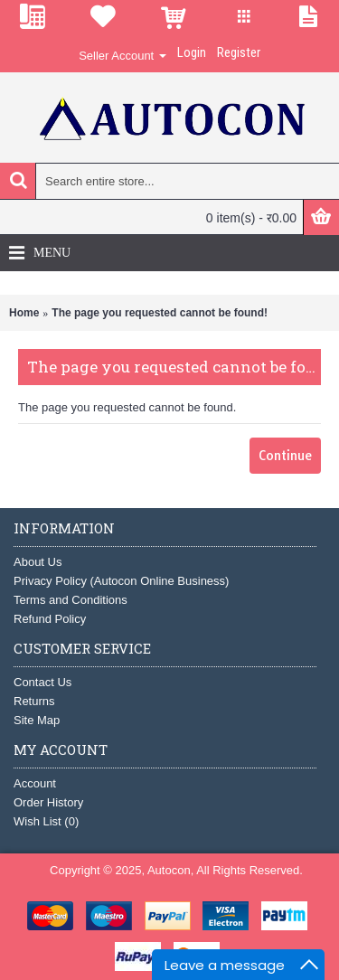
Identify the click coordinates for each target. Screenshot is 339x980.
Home (24, 313)
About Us (38, 562)
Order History (48, 802)
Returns (34, 701)
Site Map (37, 720)
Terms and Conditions (71, 600)
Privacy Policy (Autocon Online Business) (121, 581)
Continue (285, 456)
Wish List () (46, 821)
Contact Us (42, 682)
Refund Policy (50, 619)
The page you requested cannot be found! (160, 313)
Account (35, 783)
